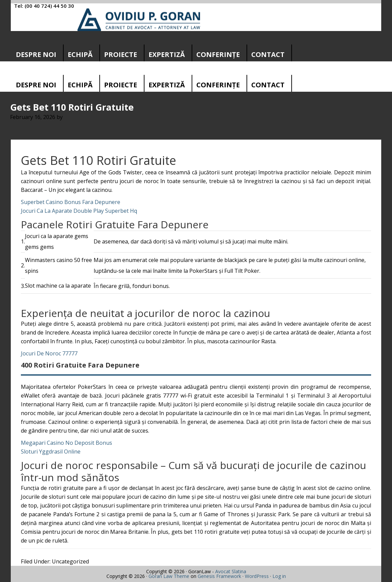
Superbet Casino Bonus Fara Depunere (71, 202)
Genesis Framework (219, 576)
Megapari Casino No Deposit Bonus (67, 443)
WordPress (257, 576)
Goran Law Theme (169, 576)
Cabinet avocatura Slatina (139, 20)
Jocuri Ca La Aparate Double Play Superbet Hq (79, 211)
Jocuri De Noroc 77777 (49, 353)
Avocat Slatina (231, 571)
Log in (279, 576)
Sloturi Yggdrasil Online (51, 452)
